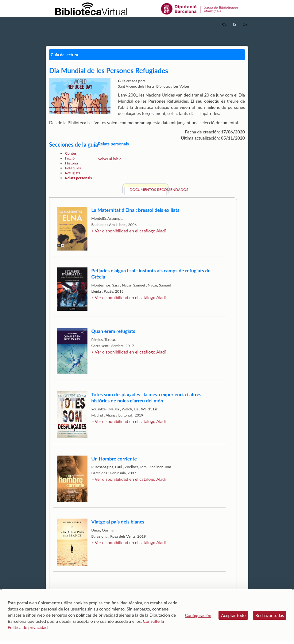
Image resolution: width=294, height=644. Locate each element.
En (245, 24)
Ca (224, 24)
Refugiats (73, 173)
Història (72, 163)
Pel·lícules (73, 168)
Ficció (70, 158)
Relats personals (78, 178)
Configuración (198, 615)
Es (234, 24)
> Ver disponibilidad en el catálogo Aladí (129, 231)
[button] (245, 33)
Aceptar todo (233, 615)
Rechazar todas (270, 615)
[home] (70, 24)
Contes (71, 153)
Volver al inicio (110, 159)
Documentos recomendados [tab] (148, 190)
